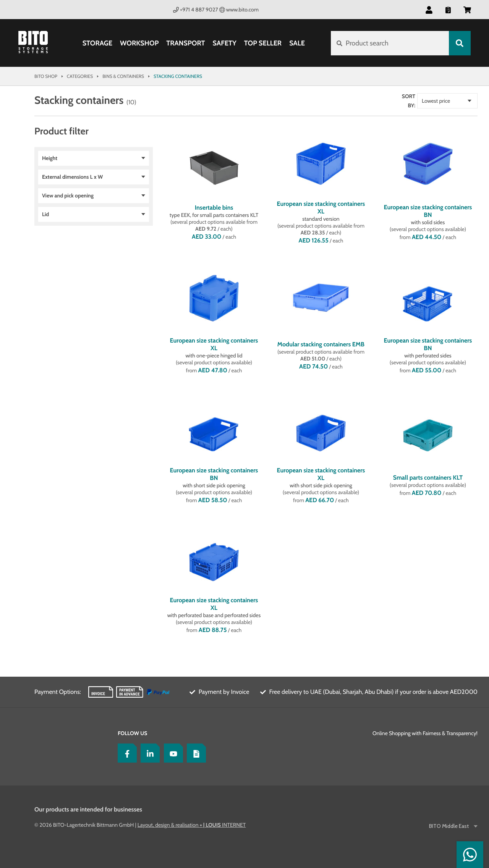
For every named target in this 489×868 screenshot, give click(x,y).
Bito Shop (46, 76)
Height (50, 158)
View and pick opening (68, 196)
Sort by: (409, 101)
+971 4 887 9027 (196, 10)
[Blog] (194, 753)
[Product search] (390, 43)
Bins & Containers (123, 76)
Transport (185, 43)
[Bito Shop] (37, 43)
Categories (80, 76)
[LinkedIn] (148, 753)
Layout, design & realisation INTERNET (192, 825)
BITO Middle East (449, 826)
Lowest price (436, 101)
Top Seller (263, 43)
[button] (429, 10)
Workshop (139, 43)
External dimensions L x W (72, 177)
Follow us (132, 733)
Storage (97, 43)
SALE (297, 43)
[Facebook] (125, 753)
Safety (225, 43)
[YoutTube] (172, 753)
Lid (45, 214)
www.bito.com (239, 10)
